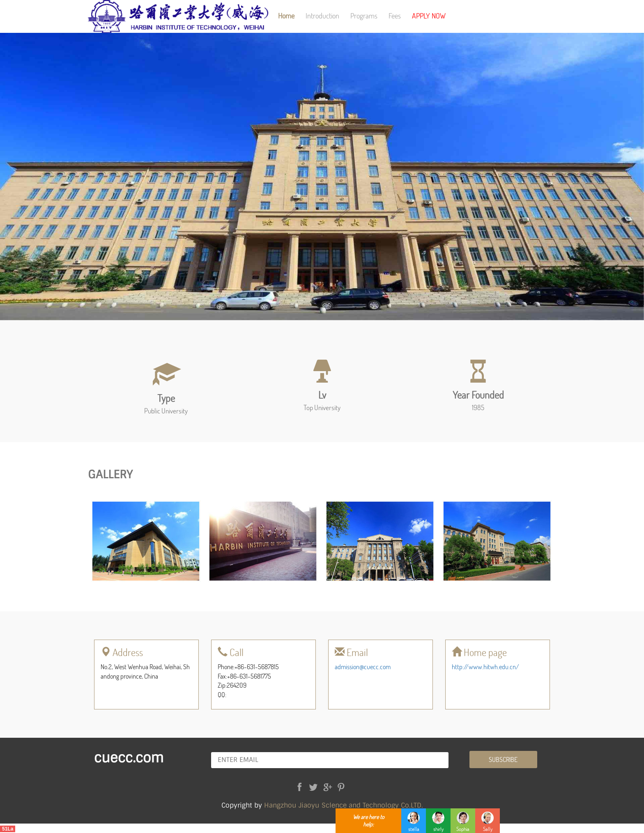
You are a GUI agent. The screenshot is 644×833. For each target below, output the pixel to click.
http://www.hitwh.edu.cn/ (485, 667)
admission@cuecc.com (363, 667)
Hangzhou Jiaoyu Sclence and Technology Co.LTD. (344, 805)
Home (286, 16)
